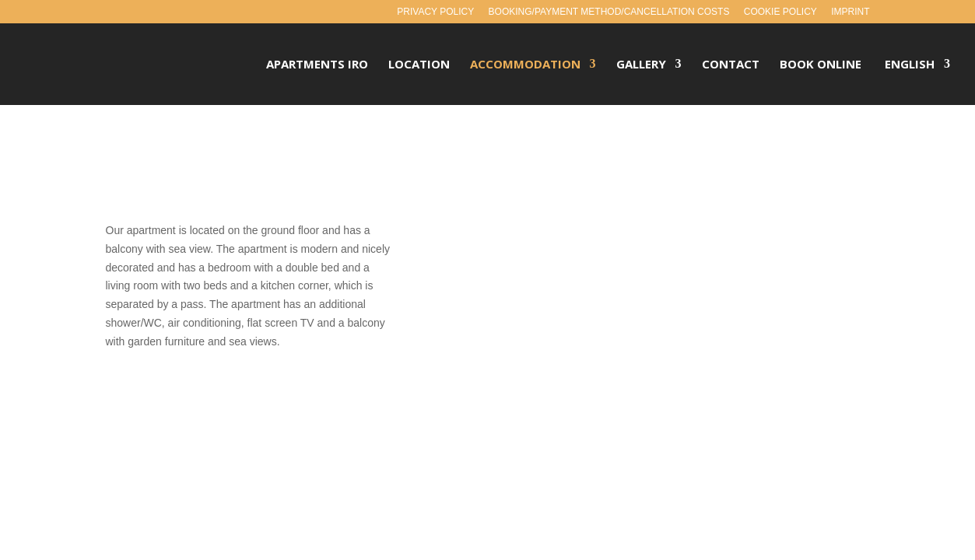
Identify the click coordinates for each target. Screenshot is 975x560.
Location (419, 66)
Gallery (641, 66)
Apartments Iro (317, 66)
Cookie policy (780, 12)
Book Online (821, 66)
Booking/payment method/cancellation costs (609, 12)
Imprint (850, 12)
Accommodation (525, 66)
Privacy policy (435, 12)
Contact (731, 66)
